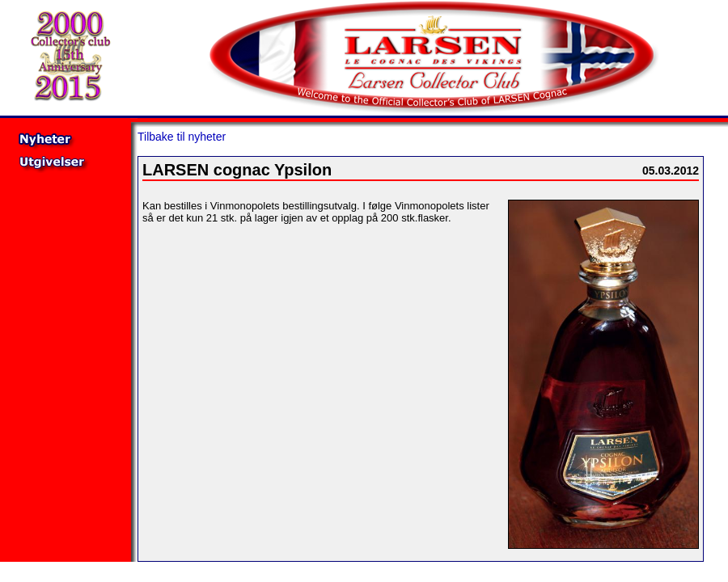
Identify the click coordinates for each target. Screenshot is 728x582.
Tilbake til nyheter (182, 137)
